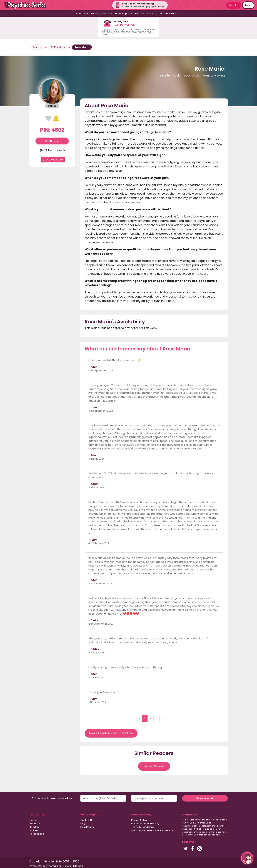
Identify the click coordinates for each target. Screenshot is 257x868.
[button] (247, 858)
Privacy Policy (139, 820)
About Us (35, 824)
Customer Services (170, 13)
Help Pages (87, 827)
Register (234, 5)
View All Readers (154, 766)
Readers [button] (81, 13)
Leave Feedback (53, 160)
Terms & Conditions (143, 827)
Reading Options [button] (101, 13)
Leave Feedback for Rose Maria (111, 733)
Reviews (139, 13)
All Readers (58, 47)
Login (248, 5)
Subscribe (205, 798)
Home (37, 47)
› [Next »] (169, 718)
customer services (192, 832)
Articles (151, 13)
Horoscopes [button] (123, 13)
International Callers (59, 866)
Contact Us (87, 820)
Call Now (52, 141)
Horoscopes (37, 834)
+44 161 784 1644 (125, 25)
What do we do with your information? (153, 830)
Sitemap (78, 866)
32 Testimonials (52, 150)
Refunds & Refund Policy (145, 824)
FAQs (83, 824)
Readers (34, 827)
